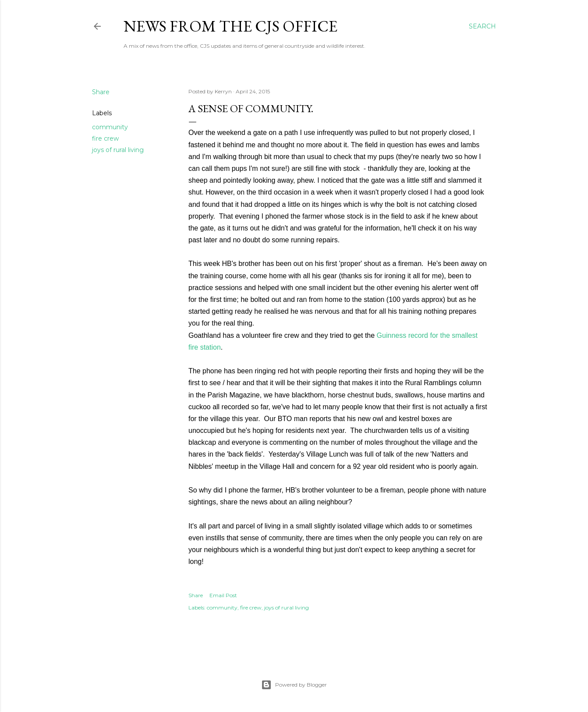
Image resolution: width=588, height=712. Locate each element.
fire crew (105, 138)
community (110, 127)
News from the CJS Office (230, 26)
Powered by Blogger (294, 685)
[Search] (482, 26)
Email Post (223, 595)
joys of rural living (118, 150)
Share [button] (101, 92)
